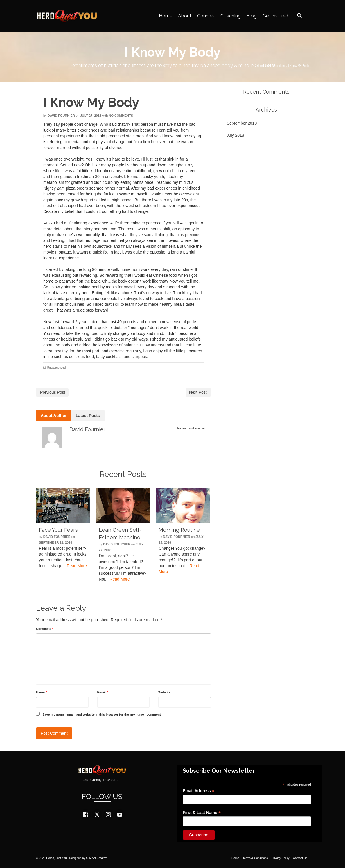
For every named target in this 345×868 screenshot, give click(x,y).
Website (164, 692)
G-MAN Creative (97, 858)
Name (41, 692)
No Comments (121, 116)
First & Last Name (202, 813)
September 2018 (242, 123)
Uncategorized (56, 367)
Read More (77, 566)
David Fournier (61, 116)
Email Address (198, 791)
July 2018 (236, 135)
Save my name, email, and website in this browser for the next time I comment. (102, 714)
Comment (44, 629)
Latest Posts (88, 416)
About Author (54, 416)
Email (103, 692)
